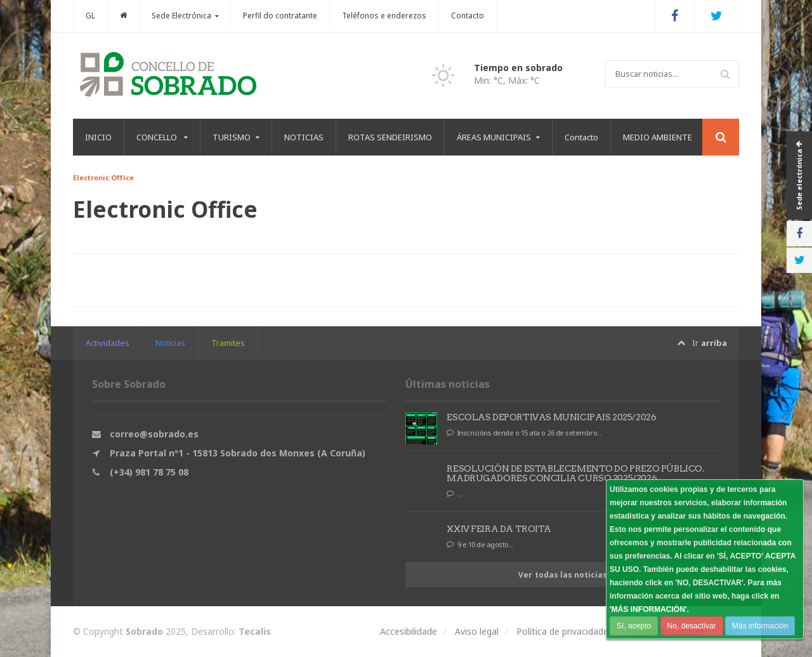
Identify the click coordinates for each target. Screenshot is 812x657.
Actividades (108, 343)
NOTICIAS (304, 137)
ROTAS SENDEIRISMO (390, 137)
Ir (702, 343)
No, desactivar (691, 626)
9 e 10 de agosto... (481, 545)
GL (90, 16)
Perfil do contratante (280, 16)
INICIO (98, 137)
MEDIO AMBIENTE (658, 137)
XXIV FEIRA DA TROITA (499, 529)
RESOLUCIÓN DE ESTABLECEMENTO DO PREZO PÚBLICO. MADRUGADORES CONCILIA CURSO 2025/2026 (574, 473)
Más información (759, 626)
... (455, 494)
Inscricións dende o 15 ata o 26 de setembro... (525, 433)
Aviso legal (477, 631)
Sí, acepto (634, 626)
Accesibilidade (409, 631)
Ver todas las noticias (563, 575)
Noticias (170, 343)
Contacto (468, 16)
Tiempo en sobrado (518, 68)
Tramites (228, 343)
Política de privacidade (562, 631)
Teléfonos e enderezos (384, 16)
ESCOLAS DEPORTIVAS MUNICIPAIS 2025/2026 (551, 417)
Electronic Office (103, 177)
